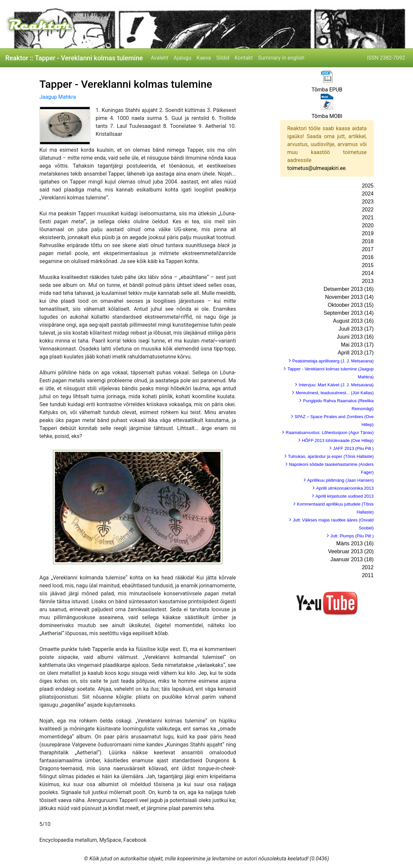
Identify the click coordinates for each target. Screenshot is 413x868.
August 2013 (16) (353, 321)
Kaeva (204, 58)
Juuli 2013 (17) (356, 329)
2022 (368, 210)
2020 (368, 225)
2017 (368, 249)
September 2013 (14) (349, 313)
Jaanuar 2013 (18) (352, 559)
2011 (368, 575)
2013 (368, 281)
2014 (368, 273)
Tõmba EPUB (327, 90)
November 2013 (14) (349, 297)
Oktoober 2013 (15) (351, 305)
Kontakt (244, 58)
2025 (368, 186)
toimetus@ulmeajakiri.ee (316, 168)
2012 (368, 567)
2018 (368, 241)
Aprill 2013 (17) (356, 353)
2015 (368, 265)
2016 (368, 257)
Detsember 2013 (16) (349, 289)
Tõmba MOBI (327, 116)
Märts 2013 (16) (355, 543)
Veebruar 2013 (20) (351, 551)
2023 (368, 202)
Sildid (223, 58)
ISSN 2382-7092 (386, 58)
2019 (368, 233)
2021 (368, 217)
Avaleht (160, 58)
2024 (368, 194)
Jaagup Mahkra (58, 97)
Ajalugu (183, 58)
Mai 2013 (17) (357, 345)
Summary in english (281, 58)
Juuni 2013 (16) (355, 337)
